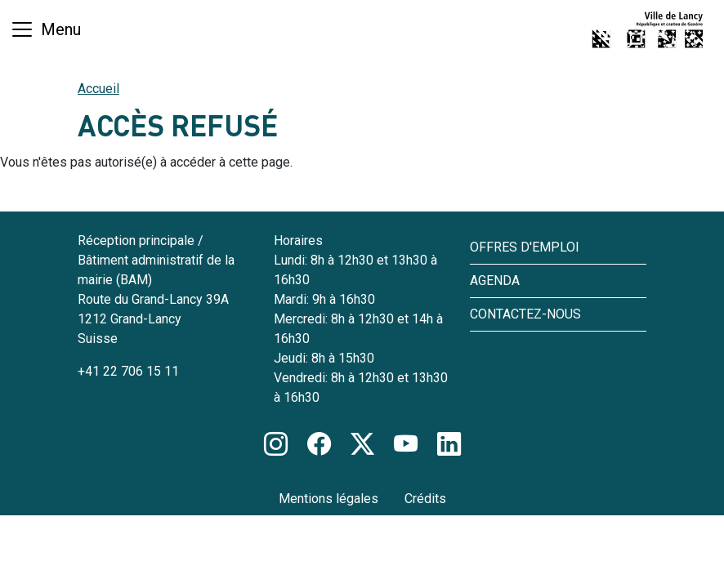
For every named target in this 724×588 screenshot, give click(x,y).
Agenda (495, 281)
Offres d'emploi (525, 247)
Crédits (425, 499)
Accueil (98, 89)
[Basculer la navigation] (45, 29)
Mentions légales (328, 499)
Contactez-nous (525, 314)
